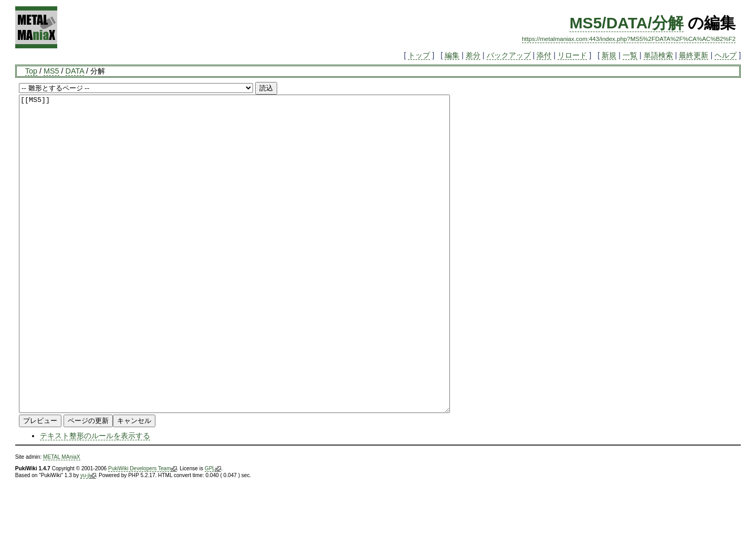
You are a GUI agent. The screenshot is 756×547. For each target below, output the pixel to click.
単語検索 (658, 55)
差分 (473, 55)
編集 (452, 55)
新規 (609, 55)
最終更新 (694, 55)
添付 (544, 55)
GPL (213, 532)
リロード (572, 55)
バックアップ (509, 55)
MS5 (51, 71)
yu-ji (88, 539)
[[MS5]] (261, 285)
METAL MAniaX (62, 520)
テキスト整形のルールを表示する (95, 499)
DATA (75, 71)
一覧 (630, 55)
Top (31, 71)
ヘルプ (726, 55)
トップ (419, 55)
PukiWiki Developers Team (143, 532)
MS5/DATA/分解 (627, 23)
